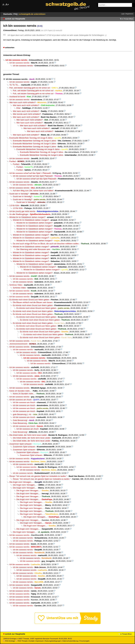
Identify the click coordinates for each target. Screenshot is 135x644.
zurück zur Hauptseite (15, 19)
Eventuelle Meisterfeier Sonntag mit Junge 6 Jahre (31, 138)
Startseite (8, 14)
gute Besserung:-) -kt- (22, 414)
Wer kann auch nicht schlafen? (22, 102)
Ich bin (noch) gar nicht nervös (22, 211)
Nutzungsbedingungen (53, 641)
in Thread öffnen (128, 19)
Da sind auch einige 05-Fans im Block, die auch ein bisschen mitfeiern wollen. (46, 244)
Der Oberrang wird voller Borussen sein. (33, 249)
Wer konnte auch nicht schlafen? (27, 114)
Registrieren (129, 14)
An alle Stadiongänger (19, 214)
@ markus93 (58, 30)
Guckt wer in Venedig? (19, 194)
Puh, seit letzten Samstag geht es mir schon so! (30, 88)
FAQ (16, 14)
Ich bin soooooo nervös (19, 63)
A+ (7, 4)
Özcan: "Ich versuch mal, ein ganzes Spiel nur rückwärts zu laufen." (38, 476)
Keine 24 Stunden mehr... (20, 391)
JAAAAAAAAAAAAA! (18, 344)
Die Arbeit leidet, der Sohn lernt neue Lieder (28, 435)
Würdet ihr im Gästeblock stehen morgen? (27, 217)
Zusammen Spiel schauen (21, 444)
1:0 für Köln (14, 205)
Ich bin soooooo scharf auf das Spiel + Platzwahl (30, 173)
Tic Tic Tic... (14, 85)
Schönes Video (16, 285)
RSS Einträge (9, 641)
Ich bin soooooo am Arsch (20, 400)
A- (4, 5)
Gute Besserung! (20, 420)
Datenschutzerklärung (70, 641)
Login (123, 14)
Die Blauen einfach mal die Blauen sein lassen (33, 302)
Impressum (40, 641)
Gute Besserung (20, 423)
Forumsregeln (84, 641)
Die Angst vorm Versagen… (21, 482)
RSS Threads (22, 641)
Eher (18, 108)
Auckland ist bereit (17, 97)
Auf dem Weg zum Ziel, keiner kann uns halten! (33, 191)
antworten (10, 48)
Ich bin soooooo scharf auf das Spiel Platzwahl (33, 176)
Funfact (13, 161)
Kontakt (31, 641)
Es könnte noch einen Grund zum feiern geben (29, 300)
